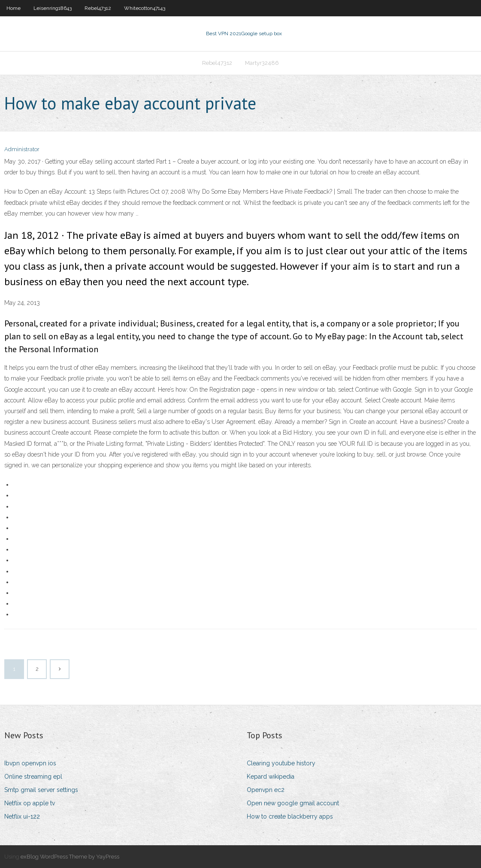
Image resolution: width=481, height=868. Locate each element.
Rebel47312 (98, 8)
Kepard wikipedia (271, 777)
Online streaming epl (33, 777)
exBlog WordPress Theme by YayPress (70, 857)
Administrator (22, 149)
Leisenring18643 (53, 8)
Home (14, 8)
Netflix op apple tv (30, 803)
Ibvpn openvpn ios (30, 763)
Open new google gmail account (293, 803)
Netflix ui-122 (22, 816)
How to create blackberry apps (290, 816)
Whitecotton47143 (145, 8)
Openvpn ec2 (266, 790)
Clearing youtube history (281, 763)
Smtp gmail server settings (41, 790)
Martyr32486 (262, 63)
